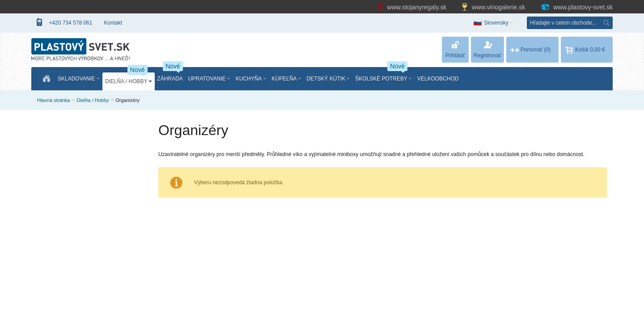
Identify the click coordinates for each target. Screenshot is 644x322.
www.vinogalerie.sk (494, 7)
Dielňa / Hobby (93, 100)
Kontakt (113, 23)
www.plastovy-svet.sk (576, 7)
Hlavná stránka (53, 100)
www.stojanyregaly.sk (413, 7)
